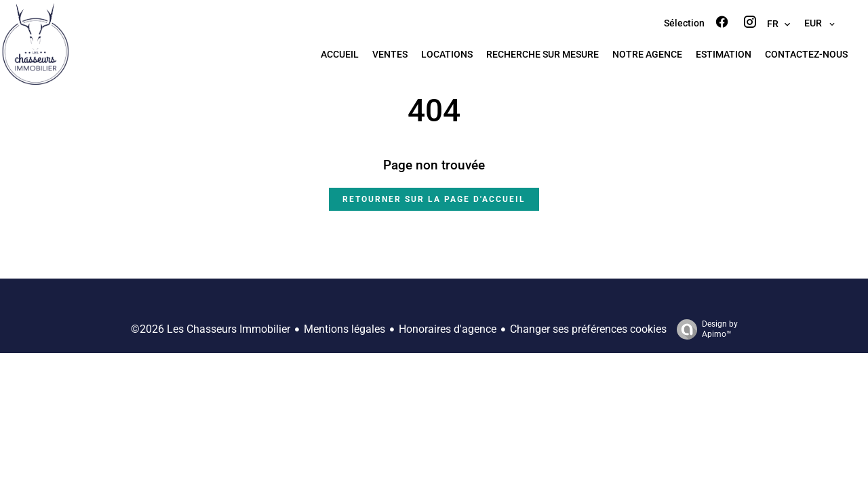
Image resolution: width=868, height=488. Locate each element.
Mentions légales (344, 329)
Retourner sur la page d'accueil (434, 199)
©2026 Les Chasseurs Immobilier (211, 329)
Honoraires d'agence (448, 329)
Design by (704, 329)
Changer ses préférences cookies (588, 329)
